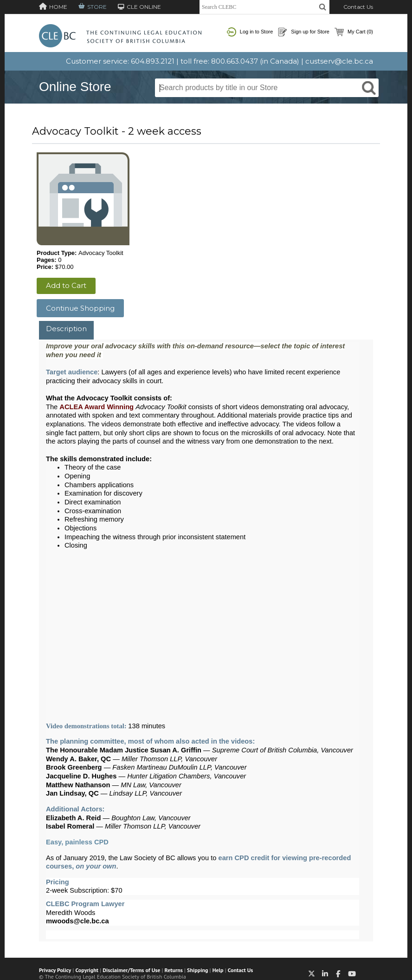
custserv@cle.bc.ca (339, 61)
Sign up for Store (304, 32)
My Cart (354, 32)
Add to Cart (66, 285)
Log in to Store (250, 32)
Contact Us (358, 7)
